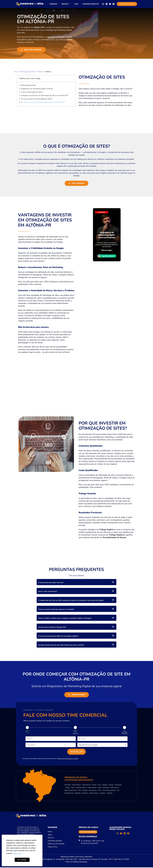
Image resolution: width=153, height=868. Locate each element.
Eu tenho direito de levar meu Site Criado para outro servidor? (61, 645)
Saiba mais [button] (17, 853)
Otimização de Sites (28, 85)
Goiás (100, 788)
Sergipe (103, 794)
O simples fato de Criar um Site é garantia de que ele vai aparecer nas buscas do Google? (71, 600)
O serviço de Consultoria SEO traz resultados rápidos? (58, 636)
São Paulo (68, 785)
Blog (76, 4)
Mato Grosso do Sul (71, 791)
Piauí (100, 791)
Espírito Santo (92, 788)
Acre (99, 785)
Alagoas (105, 785)
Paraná (94, 785)
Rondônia (78, 794)
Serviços (66, 4)
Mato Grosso (115, 788)
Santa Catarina (94, 794)
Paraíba (85, 791)
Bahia (68, 788)
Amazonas (118, 785)
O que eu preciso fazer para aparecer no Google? (56, 609)
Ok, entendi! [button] (22, 860)
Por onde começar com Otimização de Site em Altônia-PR (43, 102)
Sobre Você (27, 732)
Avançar (77, 752)
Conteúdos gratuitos (91, 4)
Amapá (111, 785)
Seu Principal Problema (125, 732)
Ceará (73, 788)
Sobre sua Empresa (75, 732)
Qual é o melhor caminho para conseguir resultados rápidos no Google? (65, 618)
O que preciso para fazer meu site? (51, 582)
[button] (76, 582)
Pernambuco (93, 791)
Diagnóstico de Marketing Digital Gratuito (37, 89)
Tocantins (109, 794)
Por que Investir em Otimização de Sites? (37, 99)
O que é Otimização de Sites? (32, 92)
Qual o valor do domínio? (48, 591)
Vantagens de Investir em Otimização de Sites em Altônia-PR (44, 95)
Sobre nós (53, 4)
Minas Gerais (86, 785)
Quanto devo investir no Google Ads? (52, 627)
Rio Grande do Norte (109, 791)
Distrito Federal (81, 788)
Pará (80, 791)
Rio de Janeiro (77, 785)
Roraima (85, 794)
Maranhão (106, 788)
